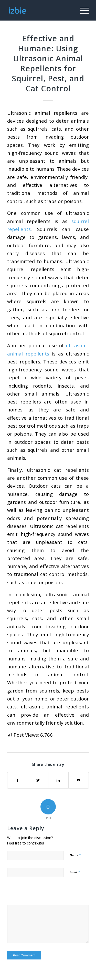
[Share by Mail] (79, 780)
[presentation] (42, 894)
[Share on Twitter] (38, 780)
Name (75, 855)
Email (75, 872)
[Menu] (82, 10)
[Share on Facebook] (18, 780)
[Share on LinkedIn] (58, 780)
